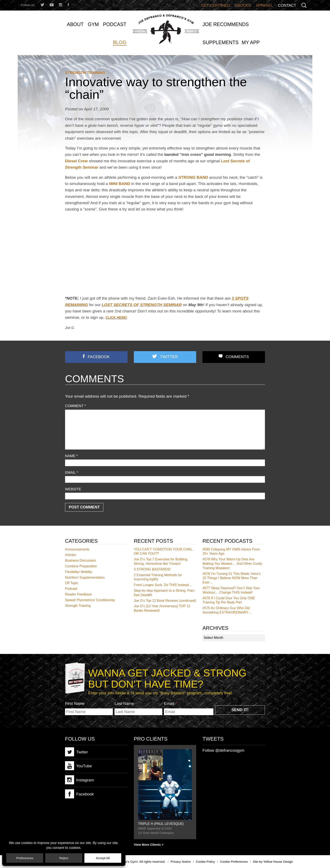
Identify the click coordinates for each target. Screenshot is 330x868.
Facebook (99, 357)
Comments (237, 357)
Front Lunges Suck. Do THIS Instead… (163, 585)
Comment (75, 406)
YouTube (79, 766)
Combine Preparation (81, 566)
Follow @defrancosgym (223, 750)
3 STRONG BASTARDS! (152, 569)
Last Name (124, 703)
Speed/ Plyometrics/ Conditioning (90, 600)
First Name (75, 703)
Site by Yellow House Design (273, 862)
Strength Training (85, 73)
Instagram (79, 780)
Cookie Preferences (234, 862)
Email (72, 473)
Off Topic (72, 583)
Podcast (71, 589)
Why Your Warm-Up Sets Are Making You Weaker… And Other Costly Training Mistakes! (232, 564)
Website (73, 489)
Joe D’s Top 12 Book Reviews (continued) (165, 601)
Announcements (77, 549)
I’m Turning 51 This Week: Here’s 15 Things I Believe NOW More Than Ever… (232, 578)
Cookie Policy (205, 862)
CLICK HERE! (116, 318)
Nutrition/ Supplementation (85, 578)
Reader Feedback (78, 594)
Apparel (265, 5)
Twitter (169, 357)
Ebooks (243, 5)
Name (71, 456)
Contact (287, 5)
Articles (71, 555)
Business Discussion (81, 560)
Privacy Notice (181, 862)
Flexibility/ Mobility (79, 572)
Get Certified (215, 5)
